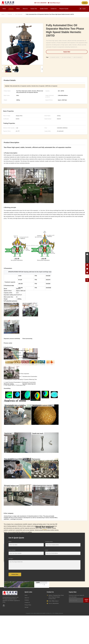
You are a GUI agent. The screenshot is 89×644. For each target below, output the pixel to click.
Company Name (49, 542)
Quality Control (44, 9)
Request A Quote (64, 9)
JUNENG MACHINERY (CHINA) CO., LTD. (45, 613)
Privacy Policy (28, 605)
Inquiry (85, 3)
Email (47, 550)
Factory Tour (34, 9)
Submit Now (15, 574)
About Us (25, 9)
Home (4, 9)
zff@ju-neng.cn (56, 3)
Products (11, 9)
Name (10, 542)
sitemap (26, 607)
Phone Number (12, 550)
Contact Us (54, 9)
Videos (18, 9)
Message (11, 559)
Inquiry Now (67, 52)
